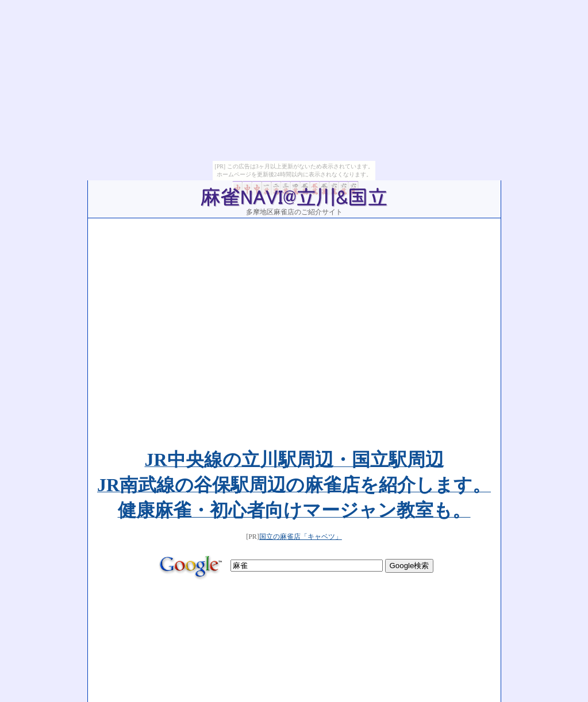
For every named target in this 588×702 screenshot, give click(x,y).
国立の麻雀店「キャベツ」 (301, 414)
